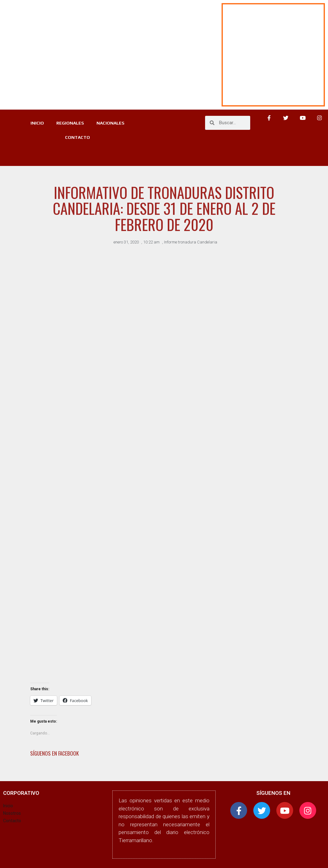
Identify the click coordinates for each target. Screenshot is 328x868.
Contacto (12, 821)
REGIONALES (70, 123)
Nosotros (12, 813)
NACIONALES (110, 123)
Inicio (8, 806)
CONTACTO (77, 137)
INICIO (37, 123)
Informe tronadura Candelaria (191, 242)
